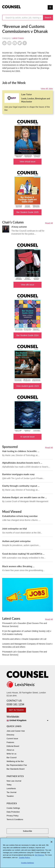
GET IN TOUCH (16, 710)
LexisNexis (11, 788)
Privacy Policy (13, 816)
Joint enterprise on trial (14, 528)
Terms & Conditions (15, 819)
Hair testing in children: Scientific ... (21, 451)
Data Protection (13, 812)
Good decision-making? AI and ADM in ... (23, 554)
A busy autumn (19, 227)
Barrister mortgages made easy (18, 474)
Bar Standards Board (15, 769)
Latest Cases (18, 38)
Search (48, 18)
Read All (49, 223)
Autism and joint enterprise (16, 541)
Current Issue (12, 739)
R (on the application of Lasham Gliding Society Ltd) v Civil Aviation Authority (27, 633)
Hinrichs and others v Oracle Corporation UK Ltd (24, 639)
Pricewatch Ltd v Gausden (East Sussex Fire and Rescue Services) (25, 625)
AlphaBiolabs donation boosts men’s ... (22, 463)
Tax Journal (11, 792)
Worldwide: (27, 719)
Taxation (10, 796)
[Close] (51, 843)
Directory (10, 735)
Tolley (9, 785)
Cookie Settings (13, 808)
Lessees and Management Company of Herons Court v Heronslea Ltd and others (27, 645)
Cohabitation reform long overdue (20, 516)
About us (10, 750)
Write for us (11, 754)
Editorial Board (13, 746)
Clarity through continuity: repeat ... (21, 486)
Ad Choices (40, 856)
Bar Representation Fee (17, 765)
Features (10, 742)
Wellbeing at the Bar (15, 761)
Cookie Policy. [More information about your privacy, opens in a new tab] (25, 859)
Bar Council (12, 758)
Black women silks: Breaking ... (18, 566)
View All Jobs (47, 89)
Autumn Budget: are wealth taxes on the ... (25, 497)
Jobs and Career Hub (16, 731)
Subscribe (27, 831)
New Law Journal (14, 781)
